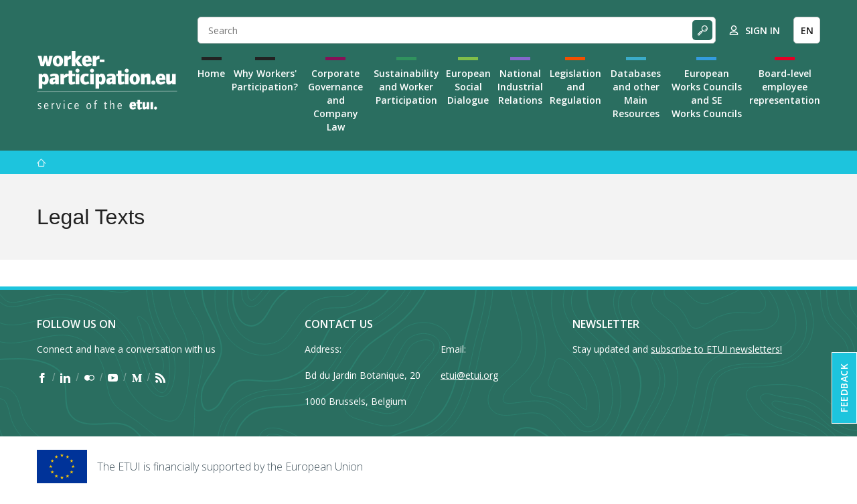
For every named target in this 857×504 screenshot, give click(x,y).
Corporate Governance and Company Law (335, 100)
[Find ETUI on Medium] (137, 377)
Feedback (844, 388)
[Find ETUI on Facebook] (42, 377)
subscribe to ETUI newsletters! (716, 349)
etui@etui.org (469, 375)
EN (807, 30)
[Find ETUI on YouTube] (113, 377)
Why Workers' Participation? (265, 80)
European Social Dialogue (468, 87)
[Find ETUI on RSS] (160, 377)
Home (211, 73)
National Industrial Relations (520, 87)
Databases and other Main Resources (636, 93)
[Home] (107, 80)
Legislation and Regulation (575, 87)
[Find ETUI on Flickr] (89, 377)
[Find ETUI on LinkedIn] (65, 377)
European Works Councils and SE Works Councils (707, 93)
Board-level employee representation (785, 87)
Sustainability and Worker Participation (406, 87)
